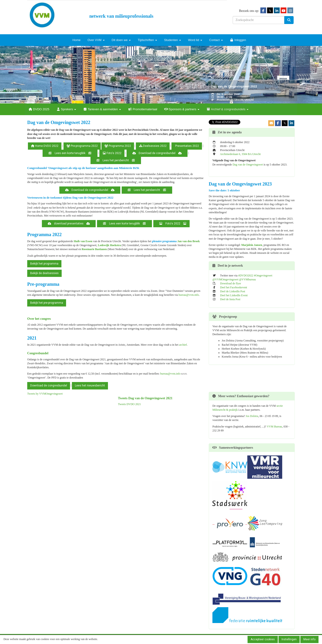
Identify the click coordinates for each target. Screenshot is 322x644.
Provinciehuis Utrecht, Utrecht (235, 100)
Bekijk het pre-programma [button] (47, 303)
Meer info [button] (309, 639)
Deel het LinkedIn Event (234, 295)
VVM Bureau (275, 427)
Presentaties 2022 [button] (187, 146)
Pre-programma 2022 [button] (82, 146)
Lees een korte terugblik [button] (70, 153)
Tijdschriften (147, 40)
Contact (216, 40)
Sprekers (66, 109)
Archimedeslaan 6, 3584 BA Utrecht (240, 154)
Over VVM (96, 40)
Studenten (173, 40)
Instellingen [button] (289, 639)
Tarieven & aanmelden (102, 109)
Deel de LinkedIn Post (233, 291)
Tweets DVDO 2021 (129, 404)
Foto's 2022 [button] (112, 153)
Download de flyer (231, 283)
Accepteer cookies (263, 639)
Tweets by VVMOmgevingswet (45, 394)
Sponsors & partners (182, 109)
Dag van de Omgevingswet (248, 165)
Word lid (195, 40)
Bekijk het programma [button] (44, 264)
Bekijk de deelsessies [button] (44, 273)
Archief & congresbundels (227, 109)
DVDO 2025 (39, 109)
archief (183, 345)
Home (77, 40)
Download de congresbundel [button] (157, 153)
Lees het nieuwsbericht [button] (90, 386)
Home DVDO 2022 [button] (45, 146)
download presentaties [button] (69, 224)
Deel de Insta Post (230, 299)
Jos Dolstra (252, 416)
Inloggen (238, 40)
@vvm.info (189, 295)
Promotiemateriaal (143, 109)
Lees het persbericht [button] (116, 160)
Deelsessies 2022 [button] (153, 146)
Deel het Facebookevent (234, 287)
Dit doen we (121, 40)
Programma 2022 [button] (118, 146)
